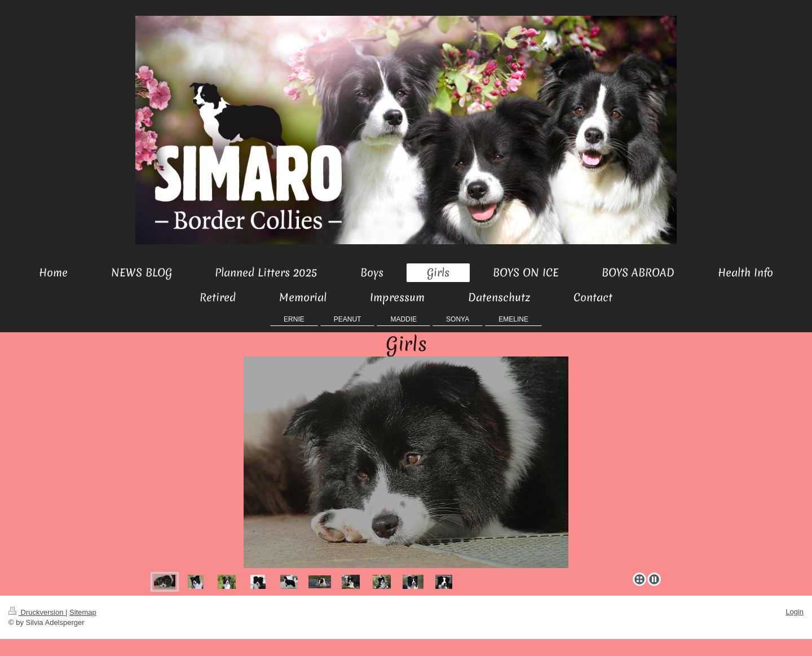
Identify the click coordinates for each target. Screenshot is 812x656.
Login (795, 612)
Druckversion (37, 612)
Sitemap (83, 612)
